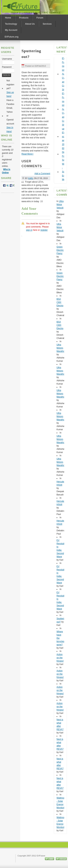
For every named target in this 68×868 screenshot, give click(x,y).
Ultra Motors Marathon (61, 348)
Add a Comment (42, 174)
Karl (31, 178)
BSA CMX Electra (60, 302)
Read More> (27, 154)
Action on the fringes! (60, 658)
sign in (29, 230)
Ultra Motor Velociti (60, 205)
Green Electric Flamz (60, 250)
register (44, 230)
